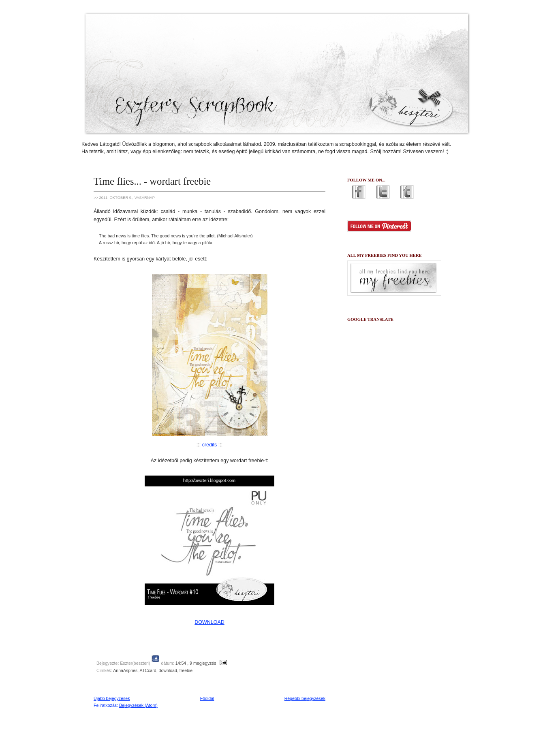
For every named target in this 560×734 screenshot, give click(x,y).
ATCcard (148, 670)
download (168, 670)
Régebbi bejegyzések (305, 698)
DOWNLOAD (209, 622)
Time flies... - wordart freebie (152, 181)
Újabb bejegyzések (112, 698)
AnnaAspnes (125, 670)
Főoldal (207, 698)
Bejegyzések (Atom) (138, 705)
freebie (186, 670)
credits (210, 445)
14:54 (181, 663)
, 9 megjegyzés (202, 663)
